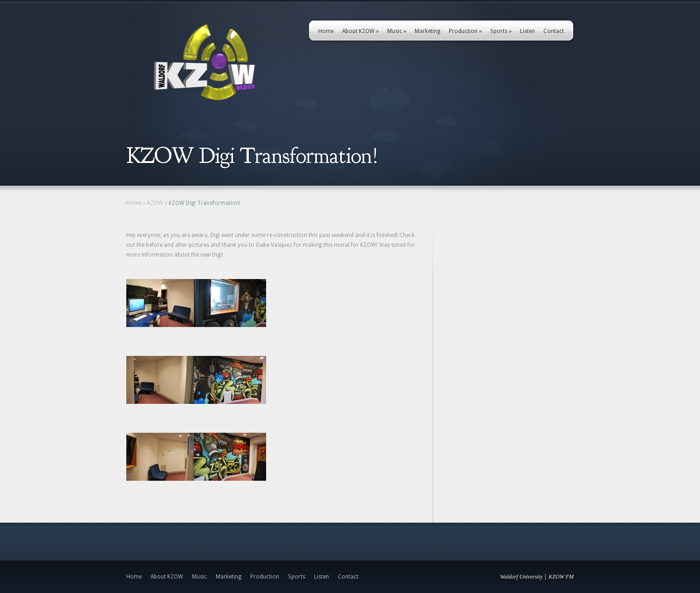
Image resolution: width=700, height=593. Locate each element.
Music (397, 31)
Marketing (428, 31)
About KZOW (360, 31)
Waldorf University (521, 577)
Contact (554, 31)
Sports (501, 31)
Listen (528, 31)
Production (465, 31)
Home (326, 31)
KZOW (155, 203)
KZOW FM (561, 577)
